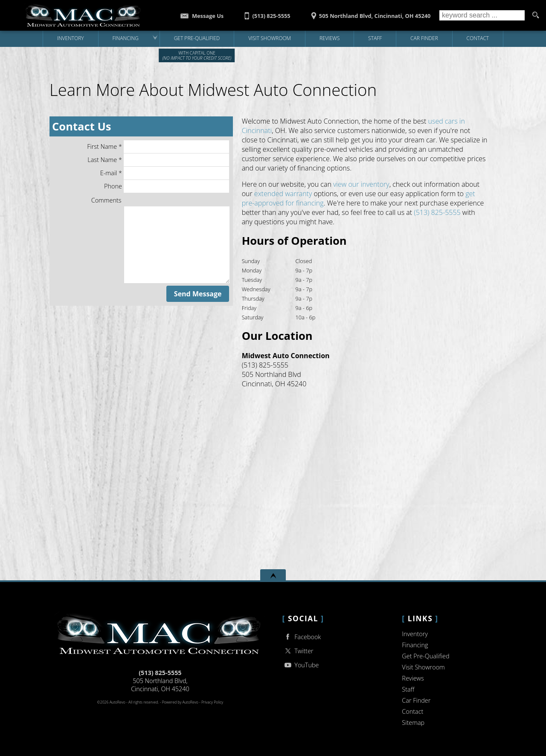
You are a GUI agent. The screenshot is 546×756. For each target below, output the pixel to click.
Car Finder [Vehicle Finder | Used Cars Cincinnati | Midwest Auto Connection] (424, 38)
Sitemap (413, 723)
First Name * (158, 147)
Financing (415, 645)
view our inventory (361, 184)
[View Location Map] (369, 13)
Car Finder (416, 700)
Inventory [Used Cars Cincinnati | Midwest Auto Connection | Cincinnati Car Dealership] (71, 38)
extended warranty (283, 194)
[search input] (482, 15)
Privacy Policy (212, 702)
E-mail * (165, 173)
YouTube (301, 665)
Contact (412, 711)
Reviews (330, 38)
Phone (167, 186)
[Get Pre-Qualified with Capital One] (197, 39)
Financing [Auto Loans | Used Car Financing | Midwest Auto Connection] (125, 38)
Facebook (302, 637)
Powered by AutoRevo (180, 702)
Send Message (198, 294)
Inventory (415, 634)
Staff (375, 38)
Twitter (298, 651)
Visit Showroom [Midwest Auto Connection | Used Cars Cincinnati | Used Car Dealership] (270, 38)
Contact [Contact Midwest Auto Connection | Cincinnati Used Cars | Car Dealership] (478, 38)
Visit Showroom (423, 667)
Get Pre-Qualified (425, 656)
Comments (106, 200)
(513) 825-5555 (437, 212)
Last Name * (158, 160)
